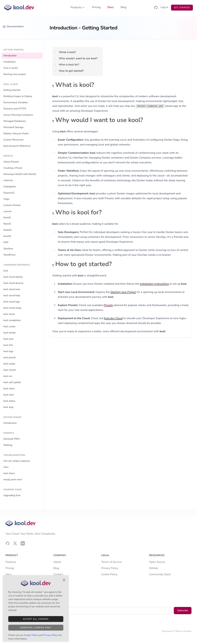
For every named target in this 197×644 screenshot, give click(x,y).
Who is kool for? (69, 65)
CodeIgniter (10, 187)
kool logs (8, 351)
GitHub (154, 568)
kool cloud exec (12, 289)
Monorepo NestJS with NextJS (20, 174)
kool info (8, 345)
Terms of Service (112, 562)
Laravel (7, 211)
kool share (9, 389)
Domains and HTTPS (15, 109)
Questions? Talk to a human (177, 631)
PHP (6, 242)
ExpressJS (9, 193)
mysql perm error (13, 480)
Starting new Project (123, 292)
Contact (58, 574)
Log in (164, 7)
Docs (111, 7)
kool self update (12, 382)
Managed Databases (15, 121)
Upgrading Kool (12, 495)
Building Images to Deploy (18, 96)
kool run (8, 376)
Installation (10, 62)
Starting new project (15, 74)
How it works (11, 68)
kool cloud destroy (13, 283)
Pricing (96, 7)
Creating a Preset (13, 168)
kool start (9, 395)
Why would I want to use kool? (78, 58)
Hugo (6, 199)
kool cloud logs (12, 302)
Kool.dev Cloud (113, 318)
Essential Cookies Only (36, 628)
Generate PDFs (12, 439)
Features (11, 562)
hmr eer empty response (17, 461)
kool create (9, 326)
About (57, 562)
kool (6, 271)
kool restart (10, 370)
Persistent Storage (14, 127)
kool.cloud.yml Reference (17, 146)
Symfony (8, 249)
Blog (124, 7)
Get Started (182, 8)
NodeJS (7, 230)
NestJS (7, 218)
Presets (108, 305)
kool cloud (9, 314)
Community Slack (160, 574)
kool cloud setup (12, 308)
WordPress (10, 255)
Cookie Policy (110, 574)
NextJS (7, 224)
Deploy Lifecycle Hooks (16, 133)
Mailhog (8, 445)
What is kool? (67, 52)
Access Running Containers (18, 115)
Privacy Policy (110, 568)
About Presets (11, 162)
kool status (9, 401)
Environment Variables (16, 102)
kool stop (8, 407)
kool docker (10, 333)
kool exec (9, 339)
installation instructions (154, 284)
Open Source (157, 562)
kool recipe (9, 364)
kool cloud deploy (13, 277)
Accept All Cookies (36, 619)
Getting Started (12, 90)
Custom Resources (14, 140)
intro (6, 467)
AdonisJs (8, 180)
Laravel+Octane (12, 205)
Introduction (10, 56)
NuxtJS (7, 236)
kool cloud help (12, 295)
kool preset (9, 358)
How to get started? (71, 71)
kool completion (12, 320)
